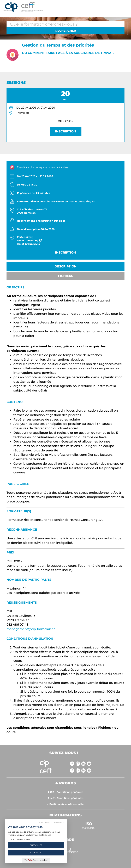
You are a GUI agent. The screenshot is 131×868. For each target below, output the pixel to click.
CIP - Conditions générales (67, 792)
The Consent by (36, 860)
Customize (36, 845)
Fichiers (65, 276)
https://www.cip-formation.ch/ (71, 7)
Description (66, 266)
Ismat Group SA (28, 244)
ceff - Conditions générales (67, 798)
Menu (125, 7)
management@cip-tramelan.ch (31, 629)
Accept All (36, 852)
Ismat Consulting (29, 240)
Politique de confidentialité (67, 804)
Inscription (66, 131)
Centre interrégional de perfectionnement (10, 7)
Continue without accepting (52, 822)
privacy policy (24, 839)
